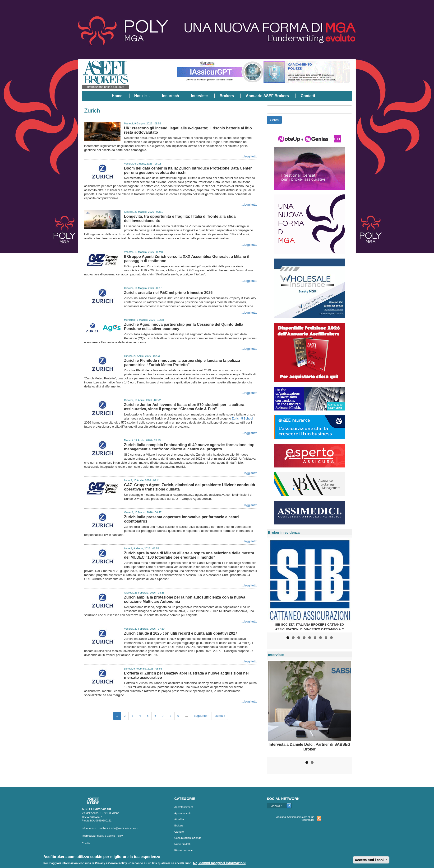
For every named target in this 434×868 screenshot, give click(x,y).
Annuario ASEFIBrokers (267, 96)
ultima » (220, 716)
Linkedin (279, 806)
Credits (86, 843)
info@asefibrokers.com (125, 828)
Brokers (227, 96)
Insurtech (171, 96)
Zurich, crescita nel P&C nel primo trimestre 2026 (168, 293)
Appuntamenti (182, 813)
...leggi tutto (249, 156)
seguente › (201, 716)
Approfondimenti (184, 807)
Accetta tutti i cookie (371, 861)
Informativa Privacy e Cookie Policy (102, 836)
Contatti (308, 96)
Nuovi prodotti (182, 844)
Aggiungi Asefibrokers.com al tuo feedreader (295, 818)
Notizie (142, 96)
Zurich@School (242, 418)
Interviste (199, 96)
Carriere (179, 832)
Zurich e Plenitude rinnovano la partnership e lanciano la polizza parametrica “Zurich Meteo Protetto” (182, 363)
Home (117, 96)
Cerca (274, 120)
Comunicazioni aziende (188, 838)
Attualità (179, 819)
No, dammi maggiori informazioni (219, 864)
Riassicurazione (184, 850)
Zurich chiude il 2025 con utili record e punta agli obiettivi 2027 (181, 633)
